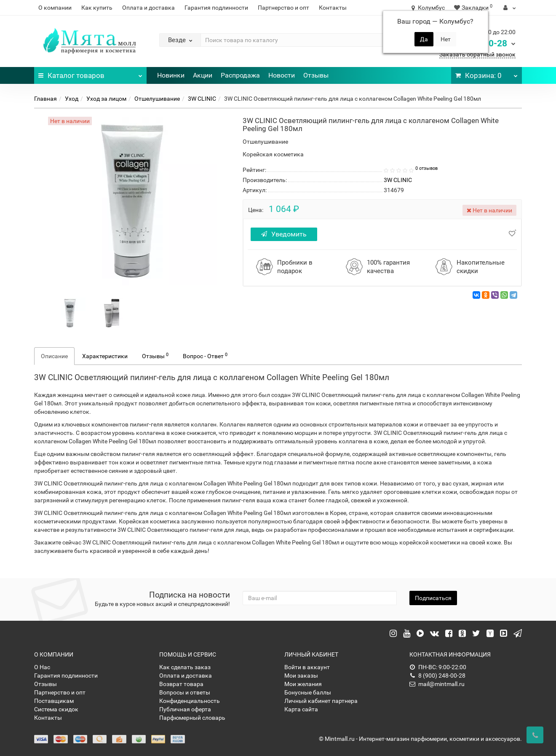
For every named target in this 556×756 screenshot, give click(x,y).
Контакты (333, 8)
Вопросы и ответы (185, 692)
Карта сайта (301, 709)
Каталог (90, 73)
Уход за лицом (106, 99)
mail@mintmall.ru (437, 684)
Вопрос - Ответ (205, 356)
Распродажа (240, 75)
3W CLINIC (202, 99)
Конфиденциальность (190, 701)
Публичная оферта (185, 709)
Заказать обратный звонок (477, 54)
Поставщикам (54, 701)
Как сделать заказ (185, 667)
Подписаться (433, 598)
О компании (55, 8)
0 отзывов (426, 168)
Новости (282, 75)
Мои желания (303, 684)
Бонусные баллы (308, 692)
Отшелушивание (157, 99)
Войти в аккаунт (307, 667)
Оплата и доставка (148, 8)
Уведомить (285, 234)
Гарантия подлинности (216, 8)
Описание (54, 356)
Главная (45, 99)
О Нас (42, 667)
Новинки (171, 75)
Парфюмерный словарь (192, 718)
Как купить (97, 8)
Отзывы (316, 75)
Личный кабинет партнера (321, 701)
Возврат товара (181, 684)
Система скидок (56, 709)
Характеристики (105, 356)
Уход (72, 99)
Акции (203, 75)
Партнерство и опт (283, 8)
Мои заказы (301, 676)
